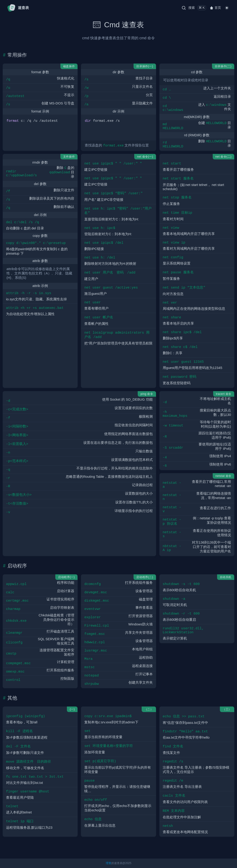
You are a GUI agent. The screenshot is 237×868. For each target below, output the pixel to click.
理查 (109, 863)
